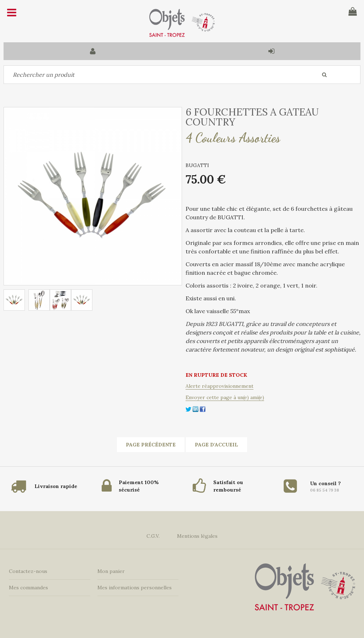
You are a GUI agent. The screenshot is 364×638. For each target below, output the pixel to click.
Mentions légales (197, 536)
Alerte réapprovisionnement (220, 386)
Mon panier (111, 571)
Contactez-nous (28, 571)
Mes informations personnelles (135, 588)
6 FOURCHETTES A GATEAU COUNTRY (252, 117)
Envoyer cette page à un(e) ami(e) (225, 397)
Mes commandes (28, 588)
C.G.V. (153, 536)
